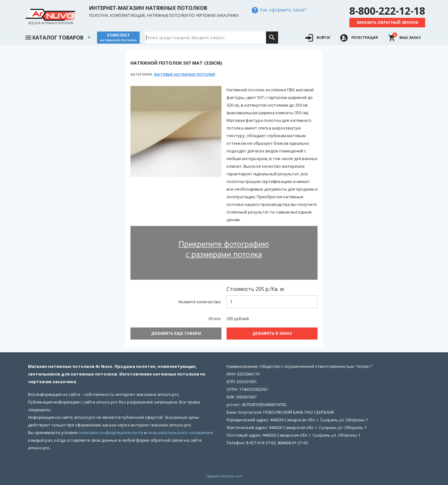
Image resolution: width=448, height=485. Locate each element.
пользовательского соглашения (180, 432)
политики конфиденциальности (111, 432)
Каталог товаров (54, 37)
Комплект (118, 37)
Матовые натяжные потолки (185, 74)
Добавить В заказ (272, 333)
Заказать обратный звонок (387, 22)
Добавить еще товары (176, 333)
